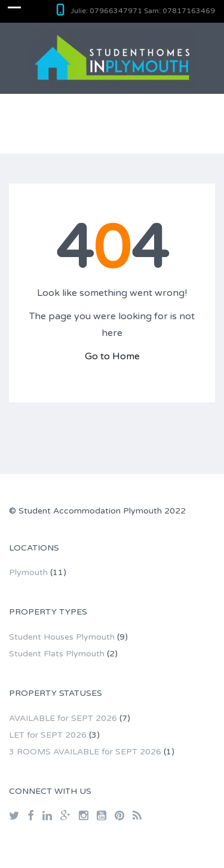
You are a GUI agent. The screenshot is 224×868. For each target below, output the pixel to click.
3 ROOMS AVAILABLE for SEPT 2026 (85, 752)
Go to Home (112, 356)
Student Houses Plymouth (62, 637)
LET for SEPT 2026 (48, 735)
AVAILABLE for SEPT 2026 (63, 718)
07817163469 (189, 11)
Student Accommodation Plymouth (90, 511)
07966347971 (116, 11)
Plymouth (28, 572)
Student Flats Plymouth (57, 654)
